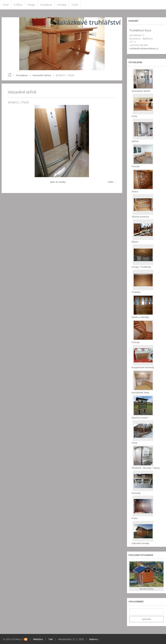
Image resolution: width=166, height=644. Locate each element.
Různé (135, 242)
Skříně (135, 141)
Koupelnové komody (143, 367)
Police (135, 192)
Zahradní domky (140, 543)
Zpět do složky (58, 182)
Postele (136, 166)
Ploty (135, 443)
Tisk (51, 639)
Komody (136, 493)
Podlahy (136, 292)
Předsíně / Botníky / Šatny (146, 468)
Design (31, 5)
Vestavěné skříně (42, 75)
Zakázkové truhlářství (88, 22)
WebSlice (38, 639)
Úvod (6, 5)
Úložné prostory (140, 217)
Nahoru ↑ (94, 639)
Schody (136, 342)
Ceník (75, 5)
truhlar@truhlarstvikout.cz (144, 48)
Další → (112, 182)
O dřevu (18, 5)
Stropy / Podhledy (141, 267)
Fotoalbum (46, 5)
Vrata (135, 518)
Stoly (134, 116)
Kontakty (62, 5)
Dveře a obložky (140, 317)
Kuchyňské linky (140, 393)
